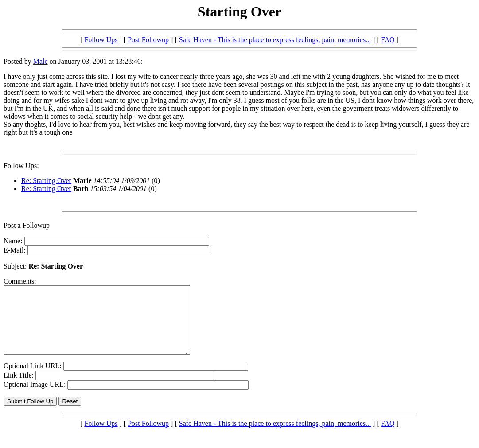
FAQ (388, 40)
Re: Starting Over (46, 181)
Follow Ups (101, 40)
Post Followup (148, 40)
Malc (41, 61)
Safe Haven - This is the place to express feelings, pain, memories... (275, 40)
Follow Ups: (21, 166)
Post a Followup (27, 225)
